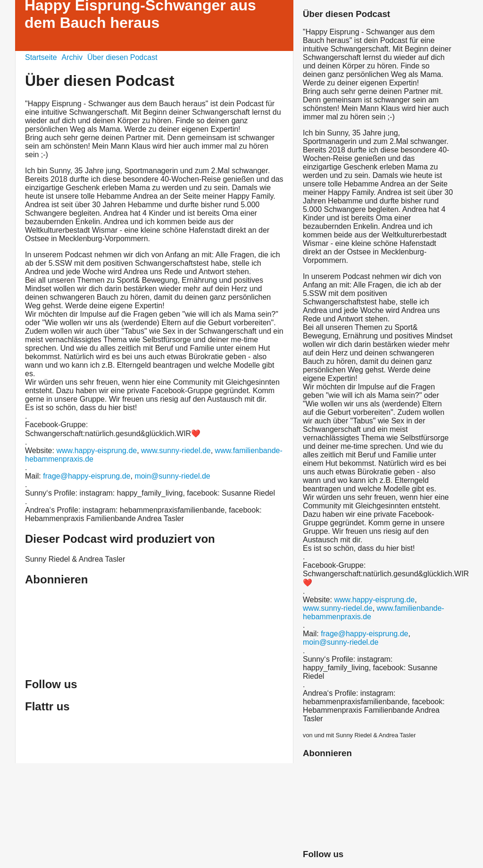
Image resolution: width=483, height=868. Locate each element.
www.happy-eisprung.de (96, 451)
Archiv (72, 57)
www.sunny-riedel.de (176, 451)
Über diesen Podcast (122, 57)
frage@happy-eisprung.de (87, 476)
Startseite (41, 57)
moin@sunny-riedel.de (172, 476)
